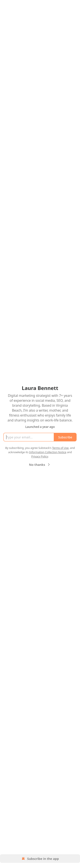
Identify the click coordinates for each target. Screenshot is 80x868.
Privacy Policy (40, 456)
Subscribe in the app (40, 859)
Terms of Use (60, 448)
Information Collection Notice (48, 452)
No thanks (40, 465)
